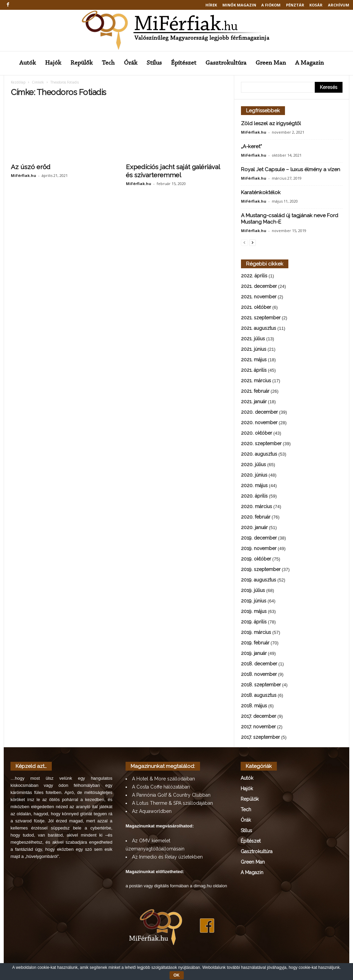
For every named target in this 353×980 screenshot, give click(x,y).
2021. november (259, 297)
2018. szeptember (261, 685)
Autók (28, 63)
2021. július (253, 339)
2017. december (259, 717)
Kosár (316, 5)
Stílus (154, 63)
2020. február (256, 518)
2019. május (254, 612)
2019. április (254, 622)
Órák (131, 63)
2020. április (254, 497)
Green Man (271, 63)
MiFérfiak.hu (24, 176)
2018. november (259, 675)
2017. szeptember (260, 738)
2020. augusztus (259, 455)
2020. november (259, 423)
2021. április (254, 371)
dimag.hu (203, 886)
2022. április (254, 276)
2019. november (259, 549)
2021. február (255, 392)
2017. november (258, 727)
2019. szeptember (261, 570)
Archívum (339, 5)
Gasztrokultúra (226, 63)
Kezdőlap (18, 83)
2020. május (254, 486)
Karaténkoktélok (261, 193)
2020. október (257, 434)
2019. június (254, 601)
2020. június (254, 476)
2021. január (254, 402)
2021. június (254, 350)
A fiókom (271, 5)
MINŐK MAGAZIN (239, 5)
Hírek (211, 5)
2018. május (254, 706)
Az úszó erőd (31, 167)
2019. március (256, 633)
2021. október (256, 308)
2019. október (256, 560)
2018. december (259, 664)
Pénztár (295, 5)
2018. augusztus (259, 696)
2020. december (259, 413)
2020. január (254, 528)
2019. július (253, 591)
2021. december (259, 287)
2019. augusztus (259, 580)
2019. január (254, 654)
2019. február (255, 643)
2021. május (254, 360)
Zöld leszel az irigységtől (271, 124)
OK (177, 975)
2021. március (256, 381)
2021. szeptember (261, 318)
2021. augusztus (259, 329)
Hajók (53, 63)
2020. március (257, 507)
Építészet (184, 63)
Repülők (82, 63)
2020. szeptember (261, 444)
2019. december (259, 539)
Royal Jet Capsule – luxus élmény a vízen (291, 170)
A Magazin (310, 63)
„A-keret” (251, 147)
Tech (108, 63)
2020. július (253, 465)
